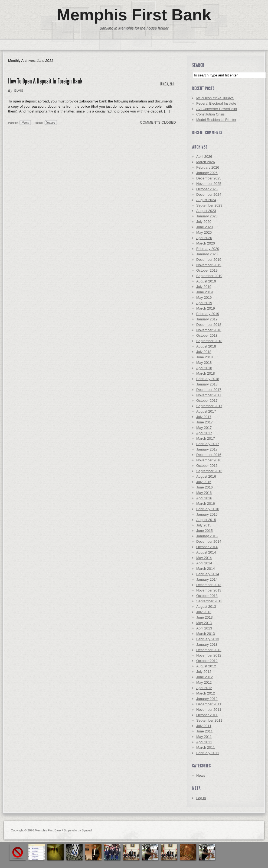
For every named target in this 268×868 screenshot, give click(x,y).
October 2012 (207, 661)
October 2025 (207, 189)
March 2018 (206, 373)
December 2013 (209, 585)
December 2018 (209, 325)
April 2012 (204, 688)
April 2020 (204, 238)
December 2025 (209, 178)
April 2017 (204, 433)
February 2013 (208, 639)
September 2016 (209, 471)
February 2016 (208, 509)
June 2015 (205, 531)
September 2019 (209, 276)
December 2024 (209, 195)
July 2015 (204, 525)
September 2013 (209, 601)
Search (198, 65)
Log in (201, 798)
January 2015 (207, 536)
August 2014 (206, 552)
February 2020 (208, 249)
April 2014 (204, 563)
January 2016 (207, 514)
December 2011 (209, 704)
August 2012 (206, 666)
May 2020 (204, 232)
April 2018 (204, 368)
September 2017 (209, 406)
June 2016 (205, 487)
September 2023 (209, 205)
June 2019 (205, 292)
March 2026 (206, 162)
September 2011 (209, 720)
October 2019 (207, 270)
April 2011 (204, 742)
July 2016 (204, 482)
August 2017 (206, 411)
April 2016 (204, 498)
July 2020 (204, 222)
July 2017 (204, 417)
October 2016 (207, 466)
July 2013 (204, 612)
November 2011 (209, 710)
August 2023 (206, 211)
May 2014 (204, 558)
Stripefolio (70, 830)
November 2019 (209, 265)
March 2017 (206, 438)
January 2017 (207, 449)
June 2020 (205, 227)
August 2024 (206, 200)
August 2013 (206, 607)
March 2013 (206, 634)
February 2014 (208, 574)
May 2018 (204, 363)
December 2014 (209, 541)
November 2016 (209, 460)
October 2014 (207, 547)
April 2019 (204, 303)
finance (50, 123)
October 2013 (207, 596)
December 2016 (209, 455)
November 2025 (209, 184)
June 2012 (205, 677)
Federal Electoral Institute (216, 103)
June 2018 (205, 357)
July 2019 (204, 287)
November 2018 (209, 330)
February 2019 (208, 314)
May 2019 (204, 298)
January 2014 (207, 579)
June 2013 (205, 617)
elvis (19, 91)
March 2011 (206, 748)
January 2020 (207, 254)
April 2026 (204, 157)
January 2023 (207, 216)
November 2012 (209, 655)
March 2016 (206, 504)
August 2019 (206, 281)
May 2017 (204, 428)
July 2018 (204, 352)
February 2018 (208, 379)
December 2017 (209, 390)
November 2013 (209, 590)
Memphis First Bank (134, 15)
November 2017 (209, 395)
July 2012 (204, 672)
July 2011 (204, 726)
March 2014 (206, 569)
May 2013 (204, 623)
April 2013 (204, 628)
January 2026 (207, 173)
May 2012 (204, 682)
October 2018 (207, 335)
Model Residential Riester (216, 120)
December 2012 (209, 650)
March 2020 (206, 243)
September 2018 (209, 341)
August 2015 (206, 520)
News (25, 123)
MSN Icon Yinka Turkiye (215, 98)
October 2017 (207, 401)
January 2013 (207, 644)
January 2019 (207, 319)
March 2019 (206, 308)
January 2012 (207, 699)
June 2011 (205, 731)
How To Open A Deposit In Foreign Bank (45, 81)
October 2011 (207, 715)
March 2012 (206, 693)
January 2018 (207, 384)
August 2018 (206, 346)
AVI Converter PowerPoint (217, 109)
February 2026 (208, 167)
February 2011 (208, 753)
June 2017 (205, 422)
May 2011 (204, 737)
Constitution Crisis (210, 114)
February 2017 (208, 444)
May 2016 (204, 493)
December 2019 (209, 260)
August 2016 (206, 476)
